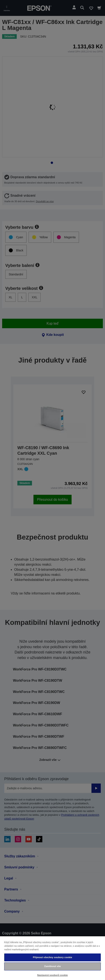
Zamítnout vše (53, 966)
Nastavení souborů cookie (52, 975)
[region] (52, 958)
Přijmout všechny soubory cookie (52, 957)
